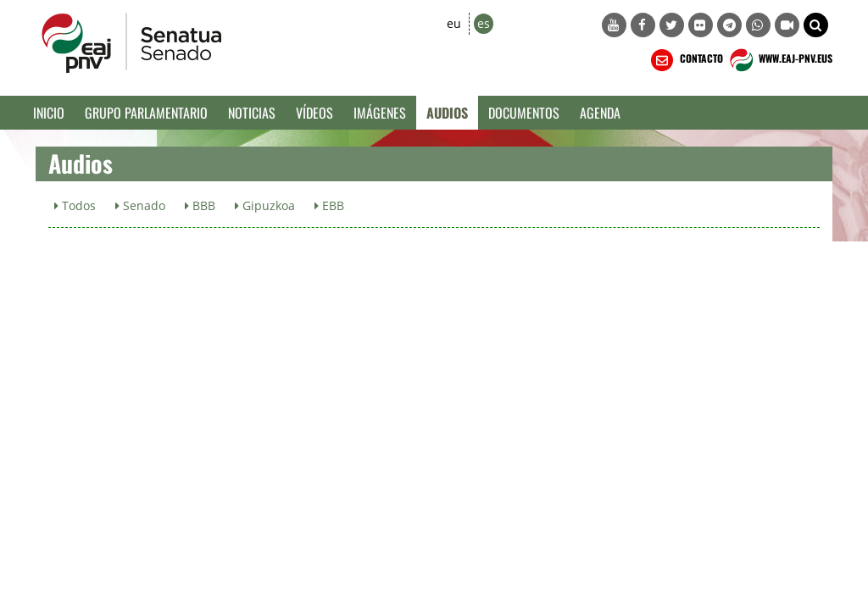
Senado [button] (140, 205)
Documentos (524, 113)
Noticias (252, 113)
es (484, 23)
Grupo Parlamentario (146, 113)
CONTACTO (685, 60)
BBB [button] (200, 205)
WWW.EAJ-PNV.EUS (779, 60)
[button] (816, 25)
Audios (447, 113)
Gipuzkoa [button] (265, 205)
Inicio (49, 113)
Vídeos (314, 113)
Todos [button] (75, 205)
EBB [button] (329, 205)
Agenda (600, 113)
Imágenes (380, 113)
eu (454, 23)
